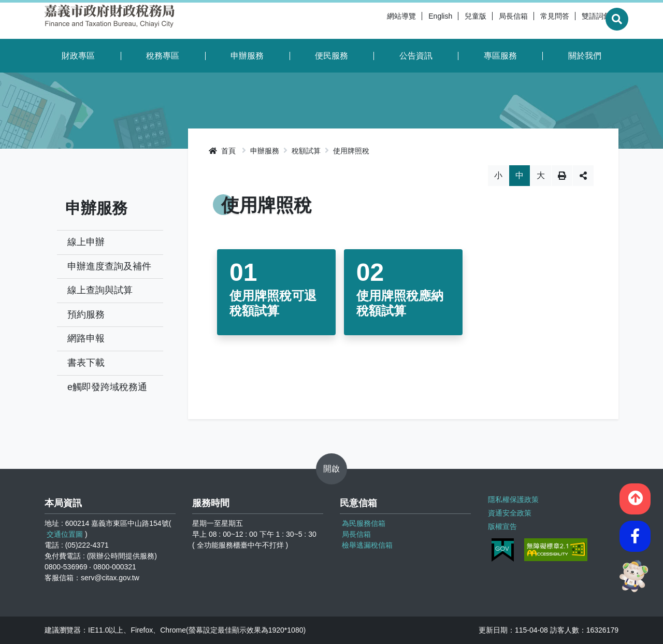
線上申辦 (86, 242)
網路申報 (86, 338)
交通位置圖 (65, 534)
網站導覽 (377, 21)
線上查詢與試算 (100, 290)
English (416, 21)
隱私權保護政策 (513, 499)
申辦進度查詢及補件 (109, 266)
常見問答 (530, 21)
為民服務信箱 (364, 523)
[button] (635, 497)
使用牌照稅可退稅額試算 (273, 303)
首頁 (222, 151)
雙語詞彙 (572, 21)
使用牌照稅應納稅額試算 (400, 303)
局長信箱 (489, 21)
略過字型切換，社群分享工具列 (403, 165)
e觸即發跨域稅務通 (107, 387)
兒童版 (451, 21)
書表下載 (86, 363)
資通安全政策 (509, 512)
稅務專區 (163, 56)
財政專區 (78, 56)
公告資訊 (416, 56)
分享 (583, 176)
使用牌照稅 (351, 151)
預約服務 (86, 314)
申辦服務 (247, 56)
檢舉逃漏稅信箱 (367, 545)
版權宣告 (502, 525)
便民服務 (331, 56)
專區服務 (500, 56)
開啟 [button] (331, 469)
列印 (562, 176)
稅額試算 (306, 151)
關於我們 (585, 56)
